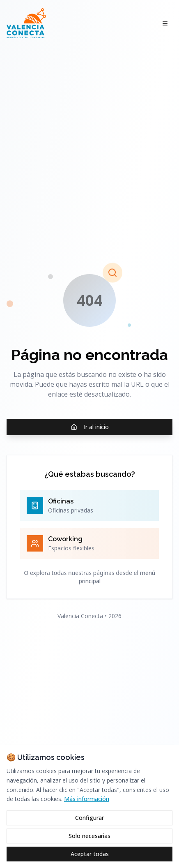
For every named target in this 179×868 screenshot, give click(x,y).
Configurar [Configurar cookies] (89, 818)
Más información (87, 799)
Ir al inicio (90, 427)
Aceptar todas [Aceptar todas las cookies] (90, 854)
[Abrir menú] (165, 23)
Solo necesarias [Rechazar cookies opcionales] (89, 836)
